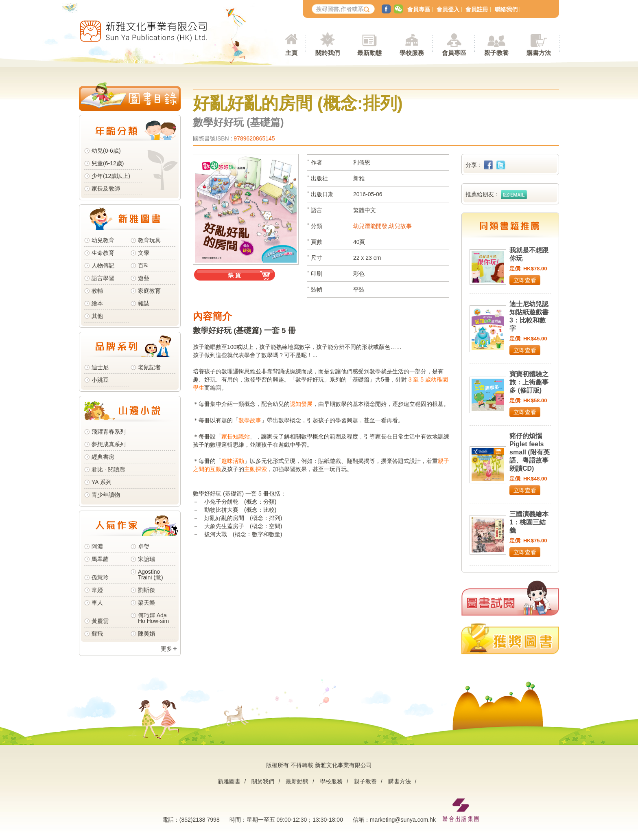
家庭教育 (149, 291)
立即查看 (525, 280)
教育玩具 (149, 240)
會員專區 (419, 9)
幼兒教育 (103, 240)
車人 (97, 603)
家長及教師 (106, 189)
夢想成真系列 (109, 444)
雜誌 (144, 303)
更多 (166, 649)
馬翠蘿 (100, 559)
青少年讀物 (106, 495)
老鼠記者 (149, 367)
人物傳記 (103, 265)
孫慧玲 (100, 577)
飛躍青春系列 (109, 432)
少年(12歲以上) (111, 176)
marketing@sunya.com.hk (403, 820)
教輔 (97, 291)
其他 (97, 316)
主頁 (291, 53)
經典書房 (103, 457)
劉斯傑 (146, 590)
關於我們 (263, 781)
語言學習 (103, 278)
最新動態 (297, 781)
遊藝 (144, 278)
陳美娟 (146, 634)
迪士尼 (100, 367)
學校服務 (412, 53)
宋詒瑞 (146, 559)
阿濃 (97, 546)
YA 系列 (102, 482)
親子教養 (365, 781)
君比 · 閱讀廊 (108, 469)
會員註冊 (477, 9)
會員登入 (448, 9)
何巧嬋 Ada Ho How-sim (153, 618)
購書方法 (400, 781)
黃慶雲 (100, 621)
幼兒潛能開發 (370, 226)
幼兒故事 (400, 226)
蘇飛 (97, 634)
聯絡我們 (506, 9)
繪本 (97, 303)
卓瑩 (144, 546)
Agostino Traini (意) (151, 575)
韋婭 (97, 590)
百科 (144, 265)
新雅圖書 (229, 781)
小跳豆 (100, 380)
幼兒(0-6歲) (106, 151)
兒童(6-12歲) (109, 163)
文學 (144, 253)
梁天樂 (146, 603)
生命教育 (103, 253)
